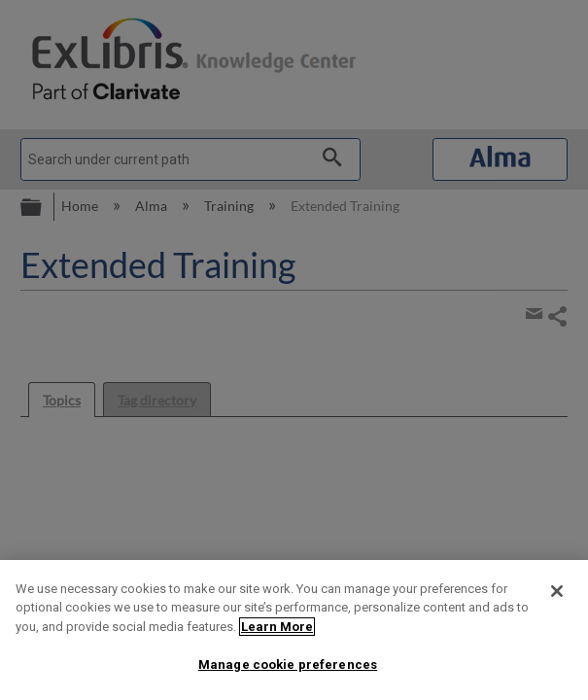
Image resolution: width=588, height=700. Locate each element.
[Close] (557, 591)
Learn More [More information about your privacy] (277, 627)
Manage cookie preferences (288, 665)
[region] (294, 630)
